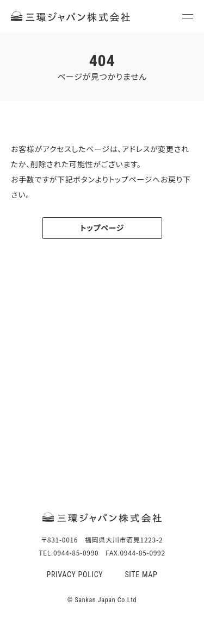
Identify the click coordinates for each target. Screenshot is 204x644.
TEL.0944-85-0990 (102, 441)
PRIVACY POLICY (75, 574)
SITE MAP (141, 574)
